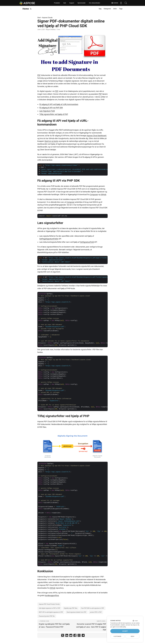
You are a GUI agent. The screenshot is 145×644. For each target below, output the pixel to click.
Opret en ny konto (51, 141)
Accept (125, 631)
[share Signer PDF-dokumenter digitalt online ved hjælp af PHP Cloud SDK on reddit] (71, 636)
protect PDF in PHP (96, 612)
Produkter (57, 3)
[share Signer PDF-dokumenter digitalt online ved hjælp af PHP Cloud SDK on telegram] (83, 636)
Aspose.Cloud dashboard (96, 136)
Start (39, 18)
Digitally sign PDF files (71, 608)
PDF (39, 75)
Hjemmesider (81, 3)
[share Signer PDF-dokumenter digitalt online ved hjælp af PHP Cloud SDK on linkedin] (67, 636)
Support (72, 3)
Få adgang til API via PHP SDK (51, 108)
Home (26, 9)
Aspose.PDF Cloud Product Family (49, 604)
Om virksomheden (95, 3)
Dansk (114, 3)
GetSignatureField (87, 242)
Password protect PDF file (47, 616)
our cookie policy (122, 627)
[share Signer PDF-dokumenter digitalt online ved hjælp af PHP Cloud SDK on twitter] (63, 636)
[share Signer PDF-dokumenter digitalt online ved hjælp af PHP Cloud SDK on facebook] (75, 636)
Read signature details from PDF (77, 612)
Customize (117, 636)
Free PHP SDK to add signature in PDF (93, 608)
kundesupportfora (52, 595)
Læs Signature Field (47, 111)
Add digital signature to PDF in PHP (50, 608)
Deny (133, 636)
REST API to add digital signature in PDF (51, 612)
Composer (94, 194)
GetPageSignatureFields (49, 239)
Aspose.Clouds (47, 18)
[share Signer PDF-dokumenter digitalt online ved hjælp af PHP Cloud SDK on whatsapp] (79, 636)
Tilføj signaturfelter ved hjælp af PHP (54, 114)
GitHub (103, 194)
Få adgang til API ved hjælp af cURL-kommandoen (59, 104)
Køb (65, 3)
